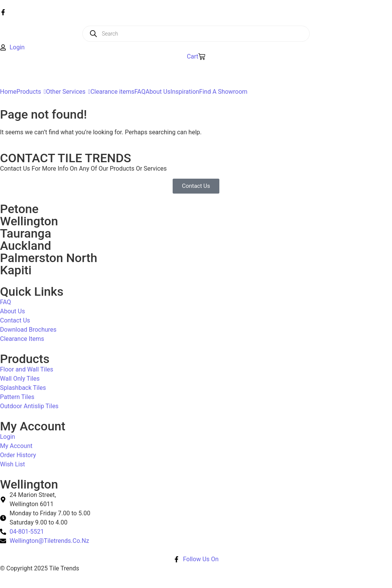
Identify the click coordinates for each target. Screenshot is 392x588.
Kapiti (16, 270)
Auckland (25, 246)
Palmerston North (49, 258)
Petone (19, 209)
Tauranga (26, 233)
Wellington (29, 221)
